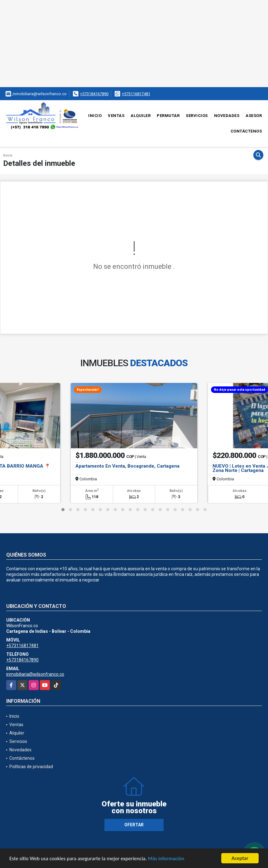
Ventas (116, 116)
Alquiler (141, 116)
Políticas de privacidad (31, 767)
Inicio (95, 116)
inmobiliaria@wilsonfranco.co (35, 674)
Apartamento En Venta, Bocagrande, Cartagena (127, 466)
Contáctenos (246, 131)
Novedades (227, 116)
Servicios (197, 116)
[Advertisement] (134, 44)
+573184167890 (94, 94)
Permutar (168, 116)
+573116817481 (136, 94)
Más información (166, 859)
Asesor (254, 116)
